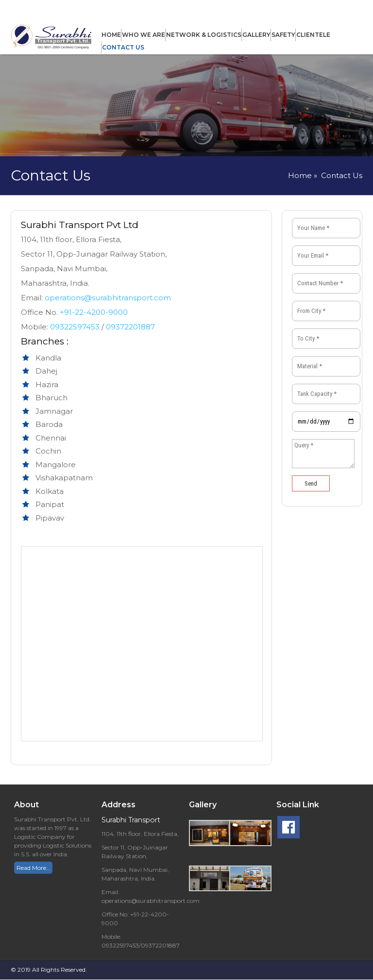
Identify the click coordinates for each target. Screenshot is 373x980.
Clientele (313, 35)
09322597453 (76, 327)
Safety (283, 35)
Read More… (33, 868)
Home (111, 35)
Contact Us (123, 47)
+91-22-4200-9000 (94, 312)
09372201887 (130, 327)
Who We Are (144, 35)
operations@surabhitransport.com (108, 298)
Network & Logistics (204, 35)
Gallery (256, 35)
